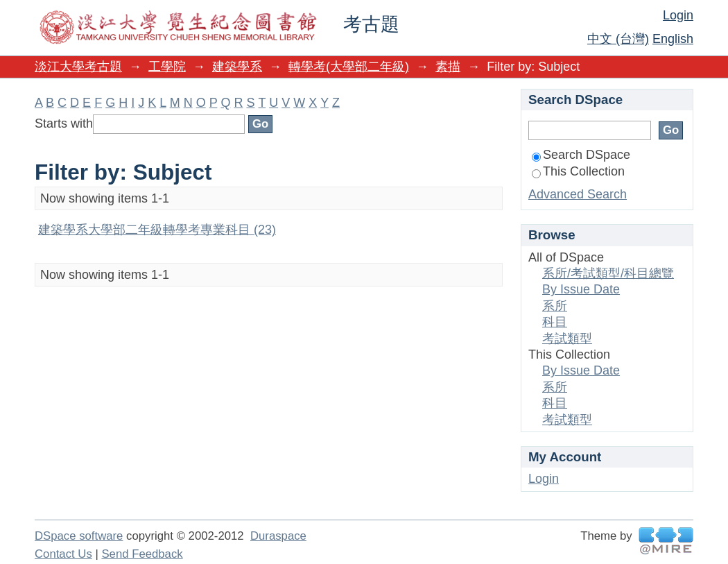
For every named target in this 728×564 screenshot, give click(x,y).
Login (678, 15)
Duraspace (278, 536)
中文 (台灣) (618, 39)
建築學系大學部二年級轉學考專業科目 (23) (157, 230)
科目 (555, 322)
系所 (555, 306)
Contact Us (63, 554)
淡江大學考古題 (78, 67)
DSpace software (79, 536)
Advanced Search (578, 194)
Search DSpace (581, 155)
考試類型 (567, 339)
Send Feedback (142, 554)
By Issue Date (581, 289)
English (673, 39)
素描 (448, 67)
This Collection (578, 171)
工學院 (167, 67)
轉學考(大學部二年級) (349, 67)
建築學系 (237, 67)
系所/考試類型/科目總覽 (608, 273)
